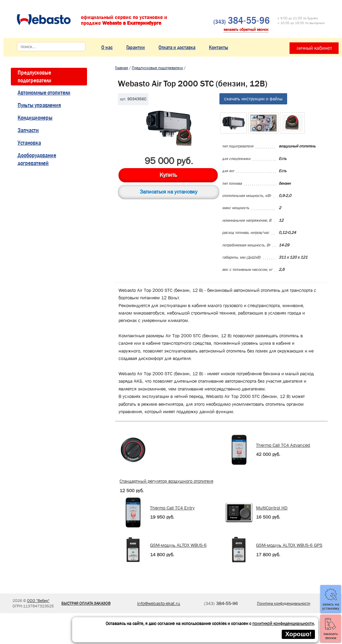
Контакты (219, 47)
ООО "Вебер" (38, 601)
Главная (122, 68)
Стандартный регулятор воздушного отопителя (166, 481)
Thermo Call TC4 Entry (172, 508)
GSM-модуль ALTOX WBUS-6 (178, 545)
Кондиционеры (35, 118)
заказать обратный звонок (246, 29)
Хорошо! (298, 634)
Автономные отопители (44, 93)
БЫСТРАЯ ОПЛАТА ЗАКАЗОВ (86, 603)
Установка (29, 143)
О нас (107, 47)
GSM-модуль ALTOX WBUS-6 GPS (289, 545)
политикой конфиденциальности (283, 623)
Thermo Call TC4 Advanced (283, 445)
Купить (168, 175)
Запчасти (28, 130)
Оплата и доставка (177, 47)
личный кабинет (314, 48)
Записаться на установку (169, 192)
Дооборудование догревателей (37, 159)
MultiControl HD (272, 508)
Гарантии (136, 47)
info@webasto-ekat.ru (159, 603)
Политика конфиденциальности (284, 603)
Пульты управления (39, 105)
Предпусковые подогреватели (35, 77)
